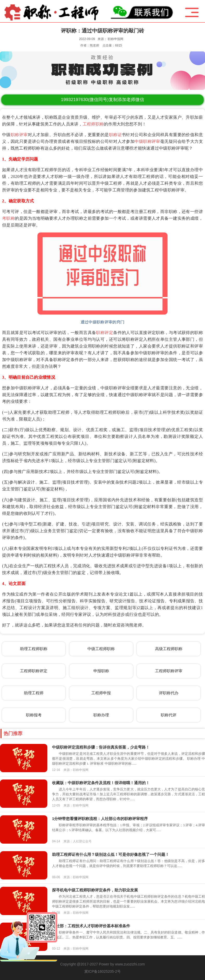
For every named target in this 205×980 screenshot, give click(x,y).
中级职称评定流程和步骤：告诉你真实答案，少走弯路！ (101, 747)
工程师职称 (93, 124)
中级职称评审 (147, 141)
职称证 (115, 135)
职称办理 (101, 715)
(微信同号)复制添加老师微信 (102, 100)
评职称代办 (169, 693)
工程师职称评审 (169, 671)
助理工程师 (34, 693)
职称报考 (34, 715)
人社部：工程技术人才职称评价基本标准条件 (91, 926)
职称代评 (169, 715)
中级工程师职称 (101, 649)
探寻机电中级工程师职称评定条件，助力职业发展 (95, 890)
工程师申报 (101, 693)
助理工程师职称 (34, 649)
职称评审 (19, 135)
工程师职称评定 (34, 671)
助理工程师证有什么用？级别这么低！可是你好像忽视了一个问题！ (111, 854)
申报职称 (101, 671)
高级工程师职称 (169, 649)
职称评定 (105, 333)
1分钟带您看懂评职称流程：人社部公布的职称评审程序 (100, 819)
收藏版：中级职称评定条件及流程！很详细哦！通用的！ (101, 783)
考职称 (8, 218)
